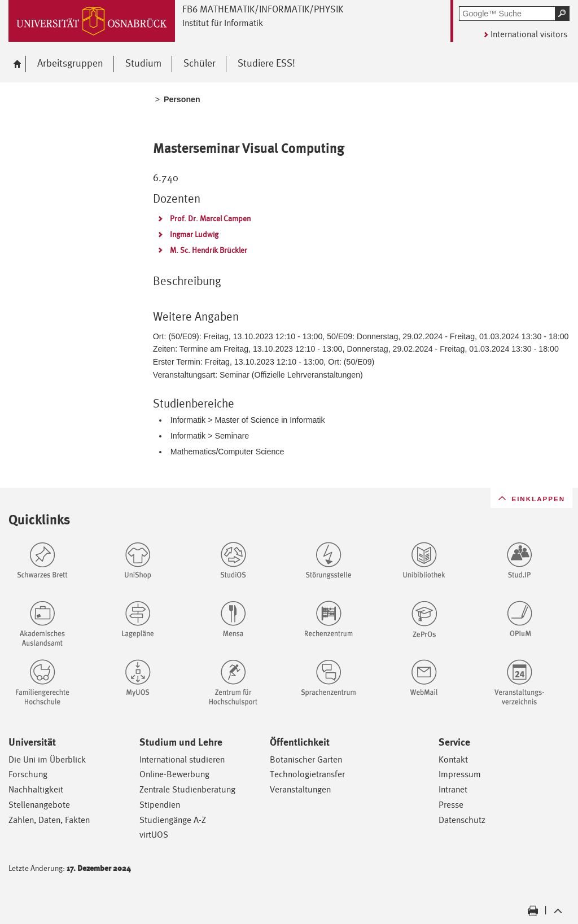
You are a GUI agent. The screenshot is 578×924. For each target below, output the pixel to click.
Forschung (28, 774)
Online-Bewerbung (174, 774)
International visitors (529, 34)
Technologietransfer (307, 774)
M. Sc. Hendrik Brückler (209, 250)
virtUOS (154, 835)
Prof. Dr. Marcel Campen (210, 218)
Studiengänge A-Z (173, 820)
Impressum (460, 774)
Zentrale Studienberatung (187, 789)
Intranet (453, 789)
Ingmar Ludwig (194, 234)
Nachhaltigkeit (36, 789)
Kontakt (453, 759)
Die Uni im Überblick (47, 759)
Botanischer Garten (306, 759)
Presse (451, 805)
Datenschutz (462, 820)
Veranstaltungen (300, 789)
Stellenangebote (39, 805)
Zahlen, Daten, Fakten (49, 820)
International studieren (182, 759)
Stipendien (160, 805)
